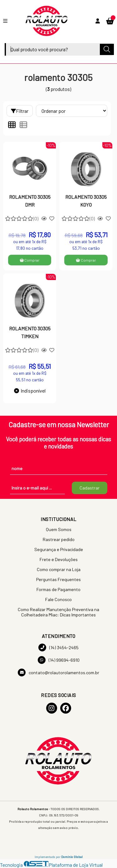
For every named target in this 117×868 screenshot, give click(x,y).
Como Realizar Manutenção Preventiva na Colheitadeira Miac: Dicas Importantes (58, 612)
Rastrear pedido (59, 539)
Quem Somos (59, 529)
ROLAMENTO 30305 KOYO (86, 201)
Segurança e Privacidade (59, 549)
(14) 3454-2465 (58, 647)
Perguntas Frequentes (58, 579)
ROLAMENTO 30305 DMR (30, 201)
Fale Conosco (58, 599)
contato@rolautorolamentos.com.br (58, 672)
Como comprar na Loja (59, 569)
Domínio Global (72, 857)
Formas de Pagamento (58, 589)
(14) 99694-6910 (59, 660)
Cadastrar (90, 488)
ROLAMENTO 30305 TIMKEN (30, 332)
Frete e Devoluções (59, 559)
